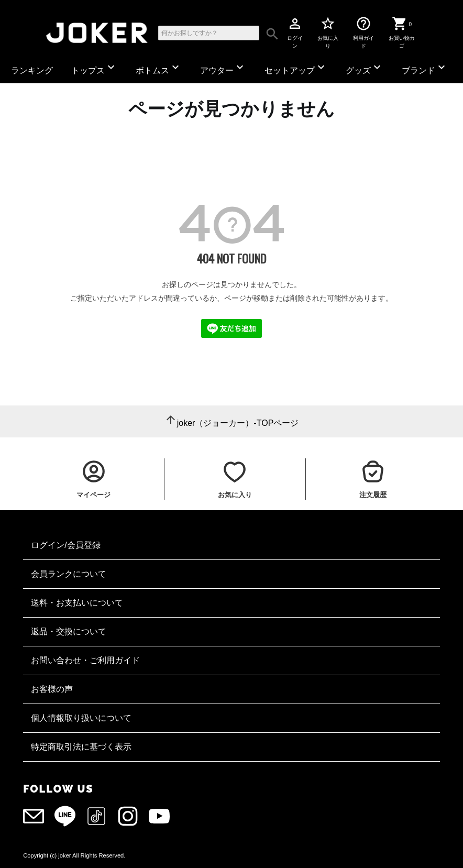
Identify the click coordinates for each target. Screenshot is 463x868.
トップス (94, 68)
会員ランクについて (69, 574)
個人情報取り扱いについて (81, 718)
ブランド (425, 68)
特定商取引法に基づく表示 (81, 747)
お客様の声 (52, 689)
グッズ (365, 68)
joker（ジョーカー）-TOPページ (238, 423)
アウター (223, 68)
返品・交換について (69, 631)
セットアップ (296, 68)
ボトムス (159, 68)
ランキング (32, 70)
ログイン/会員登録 (65, 545)
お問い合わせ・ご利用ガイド (85, 660)
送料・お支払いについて (77, 603)
